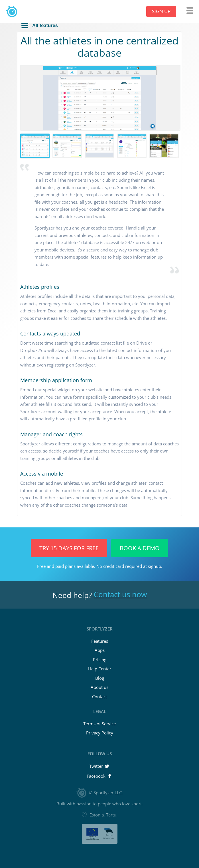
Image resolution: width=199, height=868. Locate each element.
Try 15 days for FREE (69, 548)
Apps (100, 650)
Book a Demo (140, 548)
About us (99, 687)
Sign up (161, 11)
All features (40, 25)
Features (100, 641)
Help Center (100, 669)
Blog (100, 678)
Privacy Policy (100, 733)
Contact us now (120, 594)
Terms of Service (99, 724)
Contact (99, 697)
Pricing (100, 660)
